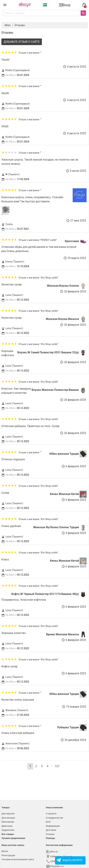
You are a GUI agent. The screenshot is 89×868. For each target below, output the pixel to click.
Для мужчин (8, 814)
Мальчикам (8, 822)
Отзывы (50, 834)
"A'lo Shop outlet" (49, 278)
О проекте (51, 814)
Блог (48, 822)
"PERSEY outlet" (48, 240)
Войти (5, 851)
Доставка (51, 830)
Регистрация (8, 855)
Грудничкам (8, 830)
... (52, 765)
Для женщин (8, 818)
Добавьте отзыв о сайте (22, 42)
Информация (53, 826)
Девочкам (7, 826)
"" (41, 53)
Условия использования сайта (18, 859)
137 (57, 766)
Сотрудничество (55, 818)
